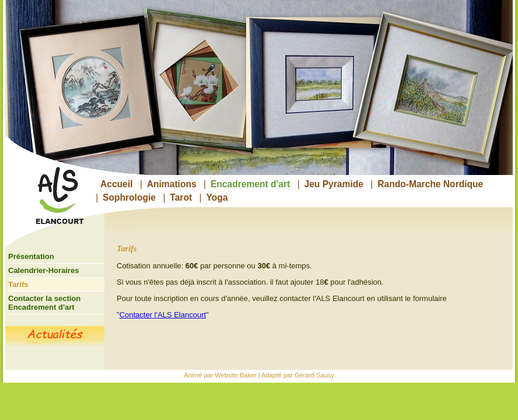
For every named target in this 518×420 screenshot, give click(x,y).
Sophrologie (129, 197)
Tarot (181, 197)
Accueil (116, 184)
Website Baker (235, 375)
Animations (172, 184)
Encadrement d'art (250, 184)
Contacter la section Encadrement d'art (44, 303)
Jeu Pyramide (334, 184)
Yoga (217, 197)
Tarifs (18, 284)
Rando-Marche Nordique (430, 184)
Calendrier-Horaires (43, 270)
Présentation (31, 256)
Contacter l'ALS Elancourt (163, 315)
